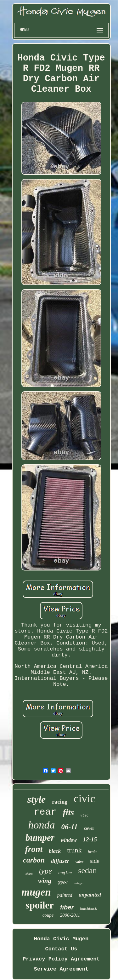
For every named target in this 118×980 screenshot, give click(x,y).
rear (45, 812)
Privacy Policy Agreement (61, 959)
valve (79, 862)
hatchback (88, 908)
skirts (29, 874)
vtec (84, 816)
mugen (36, 892)
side (95, 861)
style (37, 799)
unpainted (90, 895)
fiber (67, 907)
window (69, 840)
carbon (34, 860)
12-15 (90, 839)
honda (41, 825)
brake (93, 852)
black (55, 851)
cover (89, 828)
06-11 (69, 827)
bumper (40, 838)
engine (65, 873)
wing (45, 881)
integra (79, 883)
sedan (87, 871)
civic (84, 799)
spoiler (40, 905)
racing (60, 802)
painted (65, 895)
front (34, 849)
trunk (74, 850)
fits (68, 812)
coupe (48, 915)
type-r (63, 882)
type (46, 871)
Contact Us (61, 949)
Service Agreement (61, 969)
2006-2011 (70, 915)
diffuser (60, 861)
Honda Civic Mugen (61, 939)
